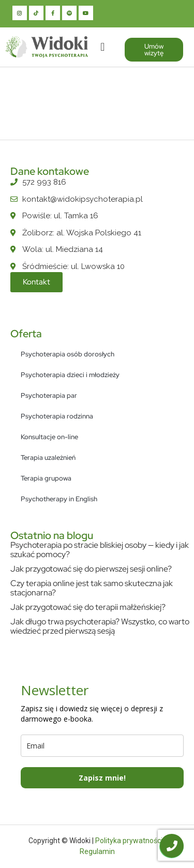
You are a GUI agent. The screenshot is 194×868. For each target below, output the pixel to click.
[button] (102, 47)
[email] (102, 746)
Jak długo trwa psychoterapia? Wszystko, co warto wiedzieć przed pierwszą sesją (100, 626)
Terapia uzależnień (48, 458)
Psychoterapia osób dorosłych (68, 354)
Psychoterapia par (49, 395)
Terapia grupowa (46, 478)
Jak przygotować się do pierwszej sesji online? (91, 569)
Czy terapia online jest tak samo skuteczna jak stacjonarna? (92, 588)
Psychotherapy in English (59, 499)
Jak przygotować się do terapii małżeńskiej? (88, 607)
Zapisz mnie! (102, 778)
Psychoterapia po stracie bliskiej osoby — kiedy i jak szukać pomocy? (100, 550)
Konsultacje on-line (49, 437)
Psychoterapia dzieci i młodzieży (70, 375)
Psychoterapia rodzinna (57, 416)
